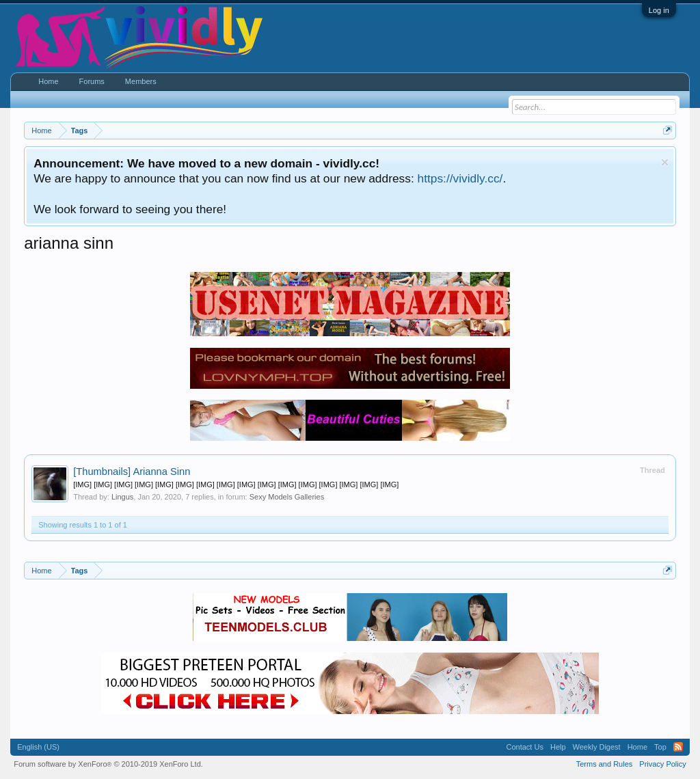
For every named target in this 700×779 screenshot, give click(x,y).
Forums (92, 81)
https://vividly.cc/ (460, 178)
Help (558, 747)
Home (48, 81)
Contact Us (525, 747)
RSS (678, 747)
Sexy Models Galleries (287, 497)
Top (660, 747)
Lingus (122, 497)
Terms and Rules (605, 764)
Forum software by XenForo (108, 764)
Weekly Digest (597, 747)
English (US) (38, 747)
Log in (659, 10)
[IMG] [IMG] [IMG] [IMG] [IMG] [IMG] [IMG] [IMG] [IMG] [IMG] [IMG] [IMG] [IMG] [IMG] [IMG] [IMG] (236, 484)
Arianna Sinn (132, 471)
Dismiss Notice (665, 162)
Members (141, 81)
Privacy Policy (662, 764)
